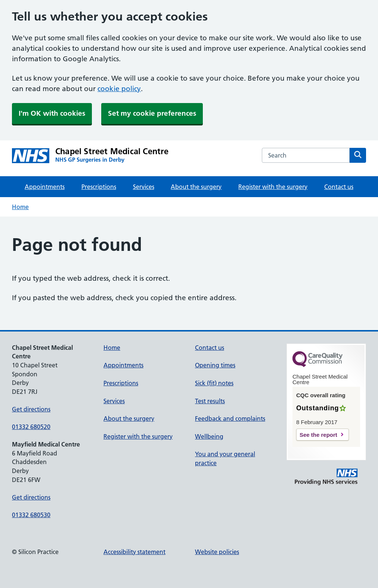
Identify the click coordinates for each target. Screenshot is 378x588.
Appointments (45, 187)
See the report (318, 435)
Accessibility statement (134, 552)
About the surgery (196, 187)
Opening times (215, 365)
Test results (210, 401)
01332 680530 (31, 515)
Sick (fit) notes (214, 383)
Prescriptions (99, 187)
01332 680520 (31, 427)
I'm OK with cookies (52, 113)
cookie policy (119, 89)
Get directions (31, 409)
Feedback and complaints (230, 419)
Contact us (339, 187)
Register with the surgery (273, 187)
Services (144, 187)
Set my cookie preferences (152, 113)
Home (20, 207)
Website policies (217, 552)
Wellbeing (209, 436)
